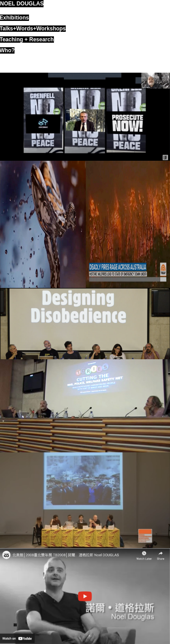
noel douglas (22, 4)
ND (15, 625)
